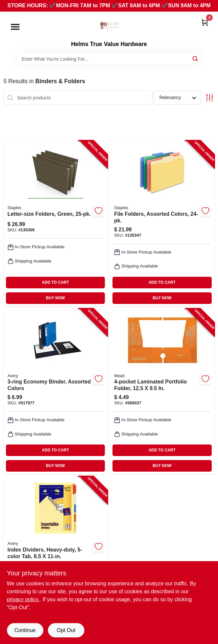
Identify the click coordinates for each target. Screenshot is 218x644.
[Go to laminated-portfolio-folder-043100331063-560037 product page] (162, 391)
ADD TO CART (56, 282)
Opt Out (66, 630)
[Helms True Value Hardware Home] (109, 26)
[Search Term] (109, 59)
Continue (25, 630)
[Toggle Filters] (210, 98)
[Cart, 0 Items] (205, 22)
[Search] (196, 59)
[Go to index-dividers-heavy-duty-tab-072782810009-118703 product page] (56, 559)
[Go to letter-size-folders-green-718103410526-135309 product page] (56, 223)
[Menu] (15, 27)
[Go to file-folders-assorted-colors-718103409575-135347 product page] (162, 223)
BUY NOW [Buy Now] (55, 298)
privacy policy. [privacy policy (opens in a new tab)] (23, 599)
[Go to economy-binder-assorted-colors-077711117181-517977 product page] (56, 391)
